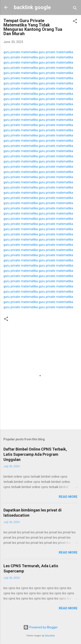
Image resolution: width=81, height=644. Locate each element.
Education (50, 636)
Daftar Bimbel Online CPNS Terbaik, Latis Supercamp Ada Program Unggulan (35, 454)
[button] (75, 22)
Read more (68, 497)
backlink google (32, 7)
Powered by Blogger (40, 627)
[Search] (75, 9)
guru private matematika (21, 52)
